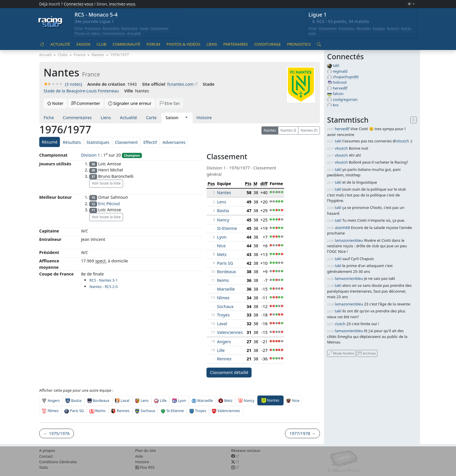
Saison (83, 44)
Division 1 (91, 155)
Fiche (79, 28)
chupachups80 (346, 77)
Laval (222, 324)
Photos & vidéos (183, 44)
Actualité (134, 33)
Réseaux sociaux (246, 450)
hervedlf (340, 88)
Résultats (364, 28)
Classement (160, 28)
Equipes (379, 28)
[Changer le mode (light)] (411, 4)
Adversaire (130, 28)
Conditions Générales (58, 462)
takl (336, 65)
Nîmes (223, 298)
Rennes (224, 359)
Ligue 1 (318, 15)
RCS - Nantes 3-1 (103, 280)
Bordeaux (226, 272)
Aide (139, 456)
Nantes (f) (309, 130)
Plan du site (146, 450)
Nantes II (288, 130)
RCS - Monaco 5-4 (96, 15)
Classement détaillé (229, 372)
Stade (144, 28)
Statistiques (98, 142)
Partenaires (236, 44)
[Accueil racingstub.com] (50, 22)
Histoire (204, 118)
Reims (223, 280)
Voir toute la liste (106, 183)
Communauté (126, 44)
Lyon (222, 237)
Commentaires (114, 33)
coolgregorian (345, 99)
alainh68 (342, 228)
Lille (221, 350)
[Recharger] (414, 120)
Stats (44, 467)
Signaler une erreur (130, 103)
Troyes (223, 315)
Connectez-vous (79, 4)
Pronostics (92, 28)
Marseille (226, 289)
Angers (224, 342)
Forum (153, 44)
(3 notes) (63, 84)
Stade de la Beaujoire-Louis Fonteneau (81, 91)
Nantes (270, 130)
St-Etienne (227, 228)
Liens (212, 44)
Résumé (49, 142)
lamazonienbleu (349, 240)
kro (336, 105)
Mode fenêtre (341, 353)
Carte (151, 118)
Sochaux (225, 306)
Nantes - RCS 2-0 (103, 287)
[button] (186, 118)
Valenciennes (230, 332)
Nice (221, 246)
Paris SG (225, 263)
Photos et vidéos (87, 33)
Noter (55, 103)
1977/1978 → (302, 433)
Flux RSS (145, 467)
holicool (340, 82)
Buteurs (393, 28)
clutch (340, 324)
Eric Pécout (109, 204)
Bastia (223, 211)
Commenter (86, 103)
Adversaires (174, 142)
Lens (221, 202)
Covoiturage (267, 44)
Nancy (223, 220)
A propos (47, 450)
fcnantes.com (180, 84)
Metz (222, 254)
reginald (340, 71)
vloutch (403, 141)
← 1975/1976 (57, 433)
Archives (367, 353)
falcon (338, 94)
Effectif (150, 142)
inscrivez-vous (122, 4)
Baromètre (111, 28)
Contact (46, 456)
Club (101, 44)
